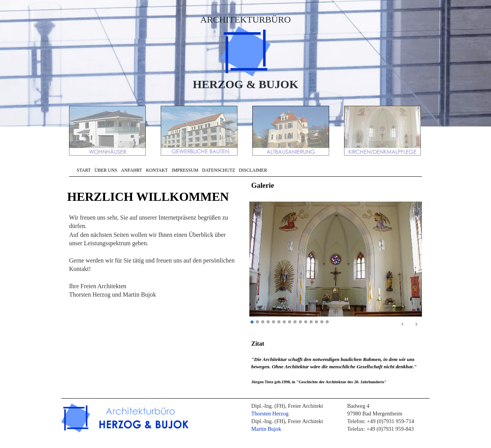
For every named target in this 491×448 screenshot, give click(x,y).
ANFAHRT (131, 170)
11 (306, 322)
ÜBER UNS (106, 170)
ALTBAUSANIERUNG (292, 131)
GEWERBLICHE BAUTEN (200, 131)
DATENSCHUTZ (219, 170)
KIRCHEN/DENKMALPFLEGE (383, 131)
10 (300, 322)
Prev (403, 325)
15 (327, 322)
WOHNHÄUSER (108, 131)
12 (311, 322)
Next (416, 325)
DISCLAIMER (253, 170)
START (84, 170)
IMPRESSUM (185, 170)
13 (316, 322)
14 (322, 322)
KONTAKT (157, 170)
